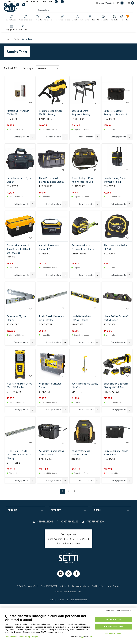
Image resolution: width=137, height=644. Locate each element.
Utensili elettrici (91, 19)
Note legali (65, 586)
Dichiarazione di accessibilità (68, 592)
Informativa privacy (81, 586)
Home (9, 39)
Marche (18, 39)
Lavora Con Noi (113, 586)
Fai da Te (115, 19)
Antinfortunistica (12, 19)
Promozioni (24, 29)
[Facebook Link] (77, 574)
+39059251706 (43, 521)
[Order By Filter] (47, 68)
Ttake (128, 19)
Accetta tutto (113, 620)
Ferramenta (39, 19)
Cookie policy (98, 586)
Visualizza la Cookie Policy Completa (23, 637)
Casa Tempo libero (26, 19)
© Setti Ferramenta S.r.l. (27, 586)
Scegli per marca (12, 29)
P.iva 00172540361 (49, 586)
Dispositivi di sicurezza (63, 19)
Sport (122, 19)
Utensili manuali (78, 19)
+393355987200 (67, 521)
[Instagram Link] (68, 574)
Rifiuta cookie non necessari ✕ (118, 611)
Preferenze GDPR (113, 633)
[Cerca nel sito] (85, 11)
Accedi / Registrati (105, 3)
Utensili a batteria (104, 19)
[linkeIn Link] (60, 574)
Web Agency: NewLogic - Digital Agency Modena (69, 600)
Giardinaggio (49, 19)
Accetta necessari (113, 627)
